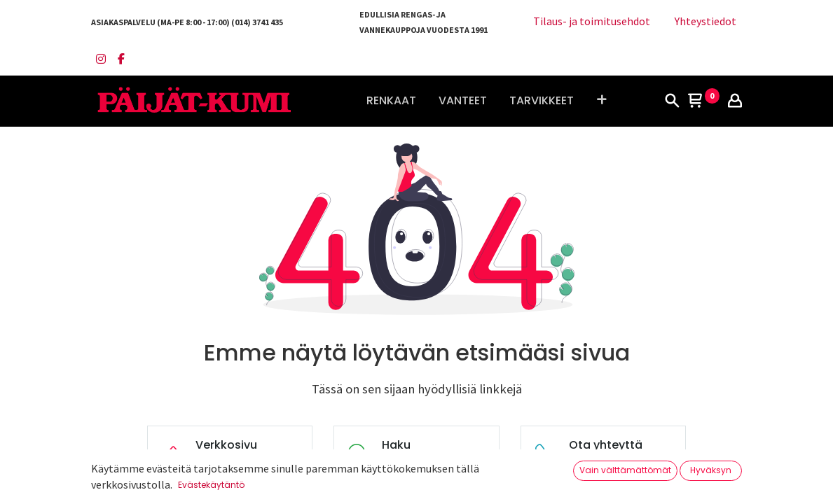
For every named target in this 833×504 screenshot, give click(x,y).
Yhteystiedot (705, 21)
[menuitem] (391, 101)
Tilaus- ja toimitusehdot (592, 21)
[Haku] (672, 101)
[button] (601, 101)
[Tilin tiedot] (735, 101)
